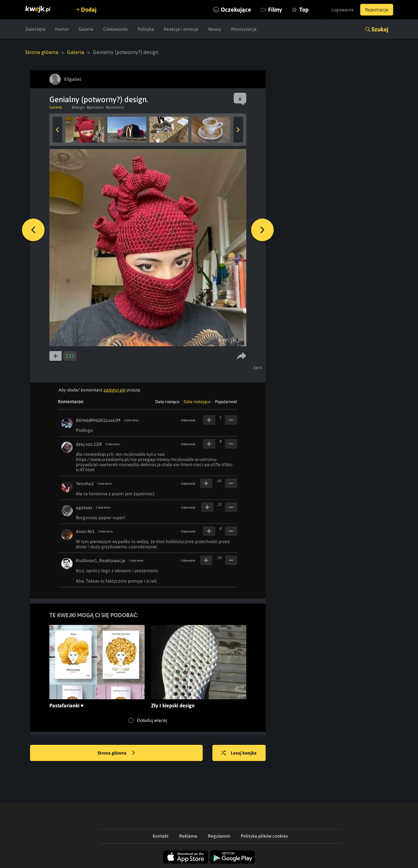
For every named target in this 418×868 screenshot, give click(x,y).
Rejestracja (377, 10)
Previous (57, 130)
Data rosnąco (167, 402)
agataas (84, 508)
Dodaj (89, 10)
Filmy (275, 10)
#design (78, 107)
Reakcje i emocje (181, 29)
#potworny (115, 107)
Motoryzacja (244, 29)
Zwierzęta (35, 29)
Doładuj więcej (148, 721)
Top (304, 10)
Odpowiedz (188, 420)
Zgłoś (258, 368)
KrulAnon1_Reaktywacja (101, 561)
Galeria (86, 29)
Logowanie (343, 10)
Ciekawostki (116, 29)
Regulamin (219, 836)
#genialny (95, 107)
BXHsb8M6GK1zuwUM (98, 420)
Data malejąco (197, 402)
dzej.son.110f (89, 444)
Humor (62, 29)
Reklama (188, 836)
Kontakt (161, 836)
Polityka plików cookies (264, 836)
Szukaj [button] (380, 29)
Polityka (146, 29)
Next (238, 130)
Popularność (226, 402)
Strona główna (42, 52)
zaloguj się (114, 390)
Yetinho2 (85, 484)
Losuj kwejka (239, 753)
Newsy (215, 29)
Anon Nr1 (85, 531)
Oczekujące (236, 10)
